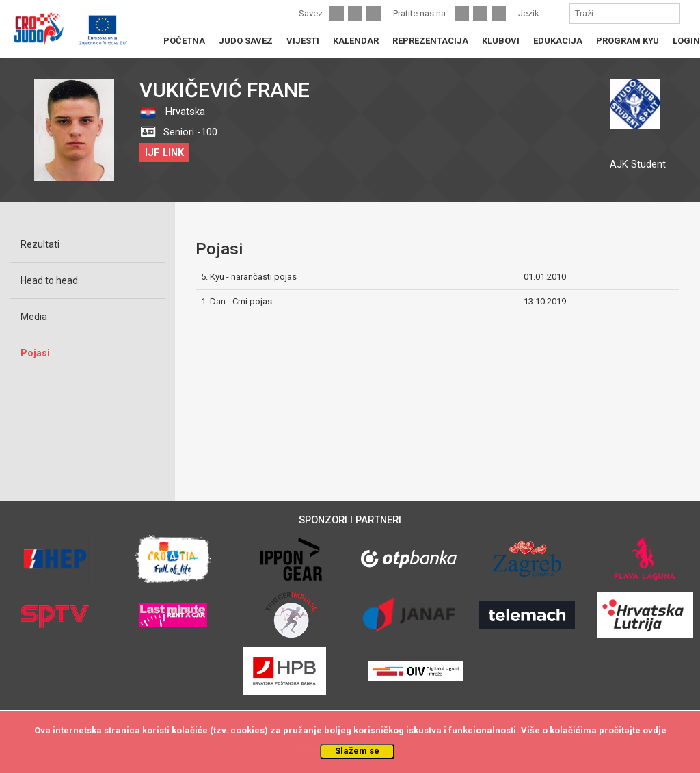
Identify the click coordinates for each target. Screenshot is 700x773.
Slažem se (357, 751)
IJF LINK (164, 153)
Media (34, 317)
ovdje (655, 730)
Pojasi (35, 353)
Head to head (49, 280)
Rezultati (40, 244)
